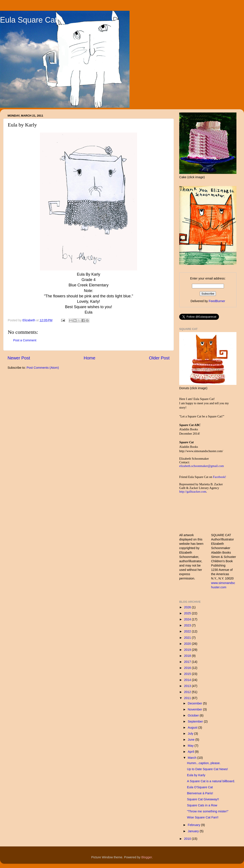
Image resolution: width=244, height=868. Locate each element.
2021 (188, 638)
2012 (188, 692)
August (193, 727)
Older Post (159, 358)
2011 (188, 698)
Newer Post (19, 358)
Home (90, 358)
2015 (188, 674)
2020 (188, 644)
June (192, 740)
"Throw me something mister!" (208, 811)
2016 (188, 668)
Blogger (147, 857)
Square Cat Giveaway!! (203, 799)
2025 (188, 613)
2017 (188, 662)
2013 (188, 686)
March (193, 758)
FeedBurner (217, 301)
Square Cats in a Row (202, 805)
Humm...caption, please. (204, 763)
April (191, 752)
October (194, 715)
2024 (188, 619)
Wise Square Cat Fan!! (203, 817)
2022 (188, 631)
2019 (188, 650)
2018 (188, 656)
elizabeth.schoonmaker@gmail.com (202, 466)
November (195, 709)
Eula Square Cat (29, 20)
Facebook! (219, 477)
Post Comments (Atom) (43, 368)
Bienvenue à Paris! (200, 793)
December (195, 703)
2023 (188, 625)
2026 (188, 607)
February (195, 825)
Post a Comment (25, 340)
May (191, 746)
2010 (188, 839)
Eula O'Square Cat (200, 787)
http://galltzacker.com (193, 492)
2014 (188, 680)
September (196, 721)
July (191, 734)
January (194, 831)
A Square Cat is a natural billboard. (211, 781)
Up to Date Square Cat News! (208, 769)
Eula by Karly (196, 775)
